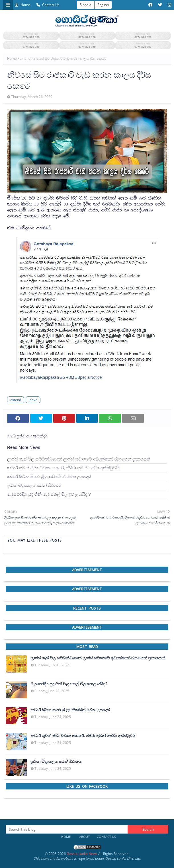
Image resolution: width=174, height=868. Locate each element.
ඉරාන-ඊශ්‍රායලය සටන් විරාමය (34, 485)
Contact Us (48, 5)
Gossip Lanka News (82, 854)
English (103, 5)
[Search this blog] (67, 829)
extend (25, 58)
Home (22, 5)
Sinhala (86, 5)
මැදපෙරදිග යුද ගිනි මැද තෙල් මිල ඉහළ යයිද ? (49, 494)
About (84, 837)
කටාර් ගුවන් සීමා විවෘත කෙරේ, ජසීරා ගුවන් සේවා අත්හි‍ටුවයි (63, 468)
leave (33, 400)
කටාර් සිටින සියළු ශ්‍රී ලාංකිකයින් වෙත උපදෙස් (49, 477)
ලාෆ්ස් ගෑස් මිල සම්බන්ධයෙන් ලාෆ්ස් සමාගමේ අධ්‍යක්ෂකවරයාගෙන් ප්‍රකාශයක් (79, 459)
